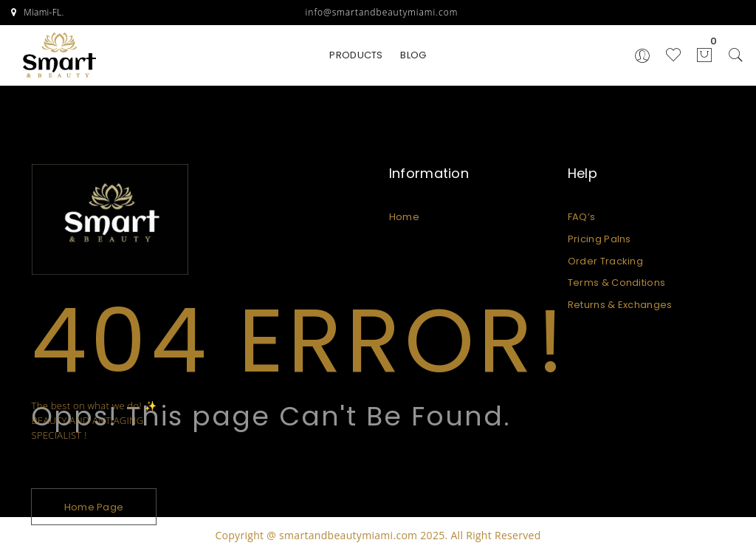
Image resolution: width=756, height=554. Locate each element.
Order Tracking (605, 261)
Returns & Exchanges (620, 305)
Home (404, 217)
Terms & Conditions (616, 283)
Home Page (94, 507)
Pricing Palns (599, 239)
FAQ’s (582, 217)
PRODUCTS (356, 55)
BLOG (413, 55)
